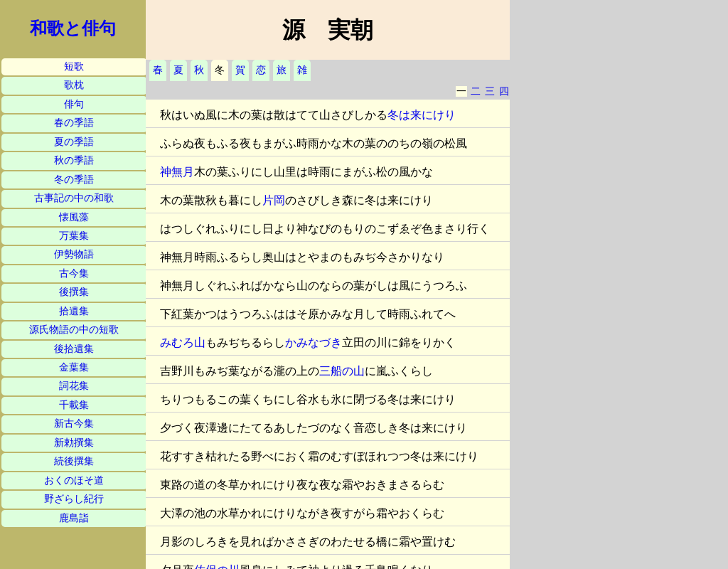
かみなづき (314, 342)
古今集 (74, 273)
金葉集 (74, 367)
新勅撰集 (74, 443)
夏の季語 (74, 142)
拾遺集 (74, 311)
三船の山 (342, 371)
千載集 (74, 405)
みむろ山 (183, 342)
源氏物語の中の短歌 (74, 330)
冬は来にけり (422, 115)
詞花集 (74, 386)
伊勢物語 (74, 254)
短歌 (74, 67)
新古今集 (74, 424)
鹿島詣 (74, 518)
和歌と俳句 (73, 28)
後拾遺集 (74, 349)
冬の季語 (74, 180)
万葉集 (74, 236)
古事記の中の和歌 (74, 198)
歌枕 (74, 85)
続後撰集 (74, 461)
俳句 (74, 104)
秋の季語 (74, 160)
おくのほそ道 (74, 480)
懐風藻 (74, 217)
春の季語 (74, 123)
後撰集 (74, 292)
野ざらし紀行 (74, 499)
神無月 (177, 172)
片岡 (274, 200)
